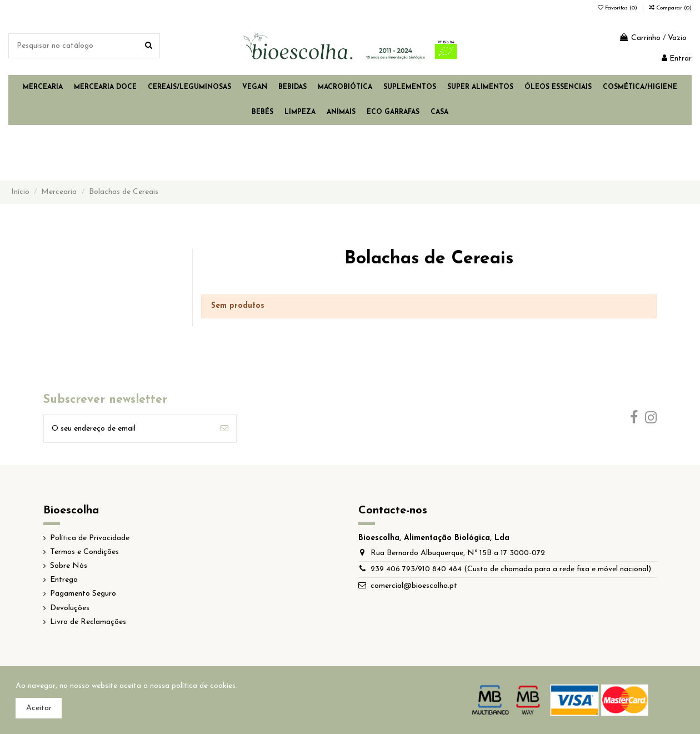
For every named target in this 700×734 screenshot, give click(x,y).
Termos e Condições (84, 552)
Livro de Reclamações (88, 622)
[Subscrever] (224, 429)
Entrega (64, 580)
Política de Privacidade (90, 538)
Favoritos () (618, 8)
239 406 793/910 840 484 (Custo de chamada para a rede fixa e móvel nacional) (511, 569)
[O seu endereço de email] (128, 429)
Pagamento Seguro (83, 594)
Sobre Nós (69, 566)
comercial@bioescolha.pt (414, 586)
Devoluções (70, 608)
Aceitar (39, 708)
